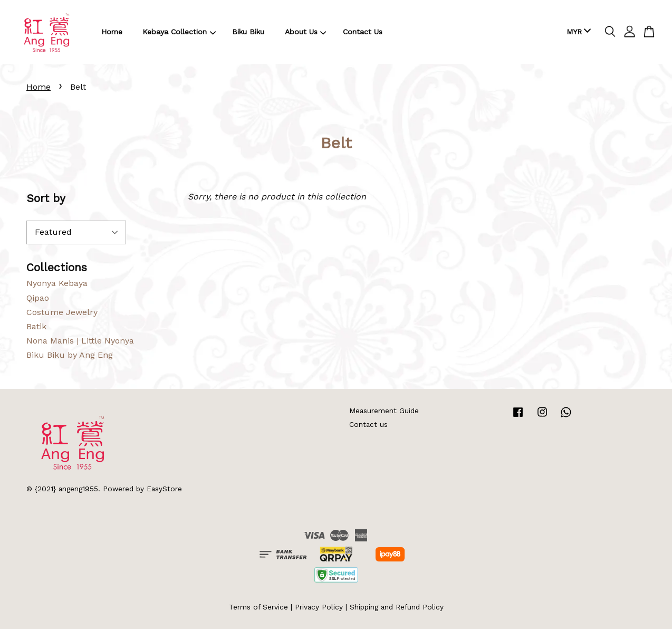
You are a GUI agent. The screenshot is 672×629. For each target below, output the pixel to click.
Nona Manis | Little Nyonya (80, 341)
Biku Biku (248, 32)
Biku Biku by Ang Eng (70, 355)
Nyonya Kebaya (57, 283)
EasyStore (164, 489)
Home (112, 32)
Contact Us (363, 32)
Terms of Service (258, 607)
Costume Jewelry (62, 312)
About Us (306, 32)
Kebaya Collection (179, 32)
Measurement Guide (384, 411)
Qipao (38, 298)
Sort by (46, 198)
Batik (36, 326)
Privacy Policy (319, 607)
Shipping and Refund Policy (397, 607)
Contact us (368, 424)
